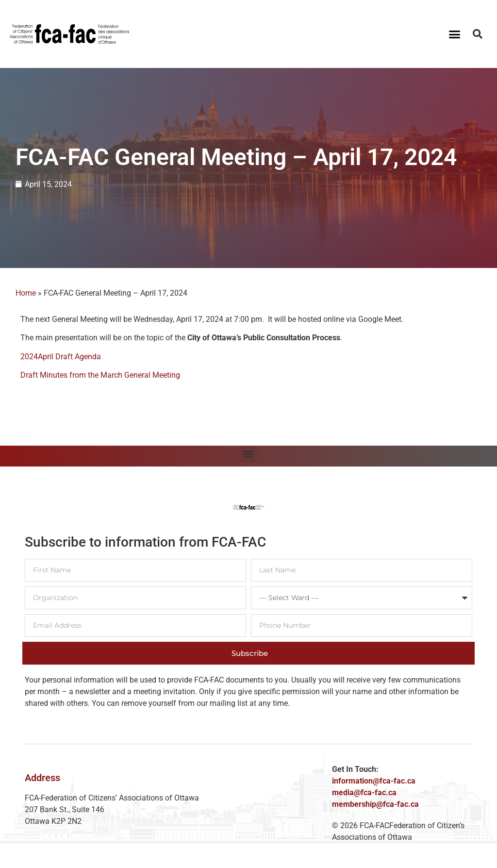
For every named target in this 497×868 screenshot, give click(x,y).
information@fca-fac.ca (374, 781)
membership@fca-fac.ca (375, 804)
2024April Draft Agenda (61, 357)
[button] (454, 34)
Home (26, 293)
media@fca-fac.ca (364, 793)
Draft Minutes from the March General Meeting (100, 375)
